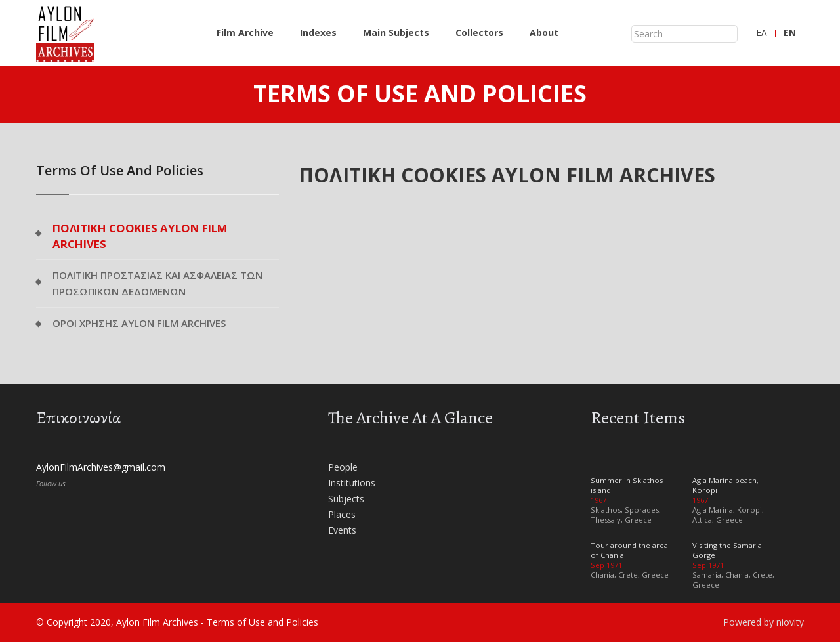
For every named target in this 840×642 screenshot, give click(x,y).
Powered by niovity (764, 622)
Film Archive (245, 32)
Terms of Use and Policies (262, 622)
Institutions (352, 483)
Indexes (318, 32)
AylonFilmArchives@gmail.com (101, 467)
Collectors (479, 32)
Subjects (346, 499)
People (343, 467)
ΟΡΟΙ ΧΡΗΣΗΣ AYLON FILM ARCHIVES (139, 323)
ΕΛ (761, 32)
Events (342, 530)
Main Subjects (396, 32)
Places (342, 514)
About (544, 32)
